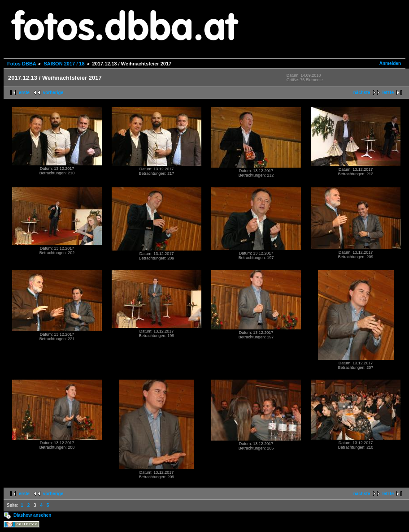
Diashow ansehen (32, 515)
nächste (362, 93)
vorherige (53, 93)
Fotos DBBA (22, 64)
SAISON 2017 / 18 (64, 64)
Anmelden (390, 63)
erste (24, 93)
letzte (388, 93)
